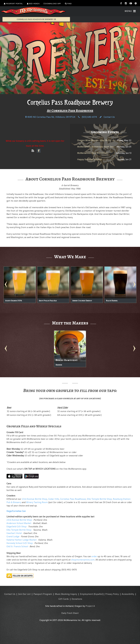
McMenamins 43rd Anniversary (93, 153)
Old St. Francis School (17, 546)
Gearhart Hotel (14, 533)
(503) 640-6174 (87, 117)
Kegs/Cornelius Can (16, 511)
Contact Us (107, 117)
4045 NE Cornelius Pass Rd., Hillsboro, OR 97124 (50, 117)
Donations (77, 599)
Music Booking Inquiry (66, 594)
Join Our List (24, 594)
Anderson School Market (19, 523)
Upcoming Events (105, 132)
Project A (90, 606)
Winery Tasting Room (37, 502)
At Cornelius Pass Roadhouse (70, 111)
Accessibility (128, 594)
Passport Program (43, 594)
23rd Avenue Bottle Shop (34, 499)
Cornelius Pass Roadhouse (73, 499)
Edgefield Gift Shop (17, 526)
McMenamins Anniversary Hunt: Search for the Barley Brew (107, 147)
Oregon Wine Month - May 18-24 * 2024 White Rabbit (105, 140)
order (94, 556)
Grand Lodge (13, 536)
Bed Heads (33, 4)
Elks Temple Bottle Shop (99, 499)
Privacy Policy (112, 594)
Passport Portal (13, 4)
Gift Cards (64, 599)
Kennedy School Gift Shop (20, 543)
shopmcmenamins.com (83, 560)
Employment (87, 594)
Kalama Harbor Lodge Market (22, 540)
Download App (52, 4)
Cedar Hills (54, 499)
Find (68, 4)
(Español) (98, 594)
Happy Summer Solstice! (89, 159)
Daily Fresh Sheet (70, 613)
